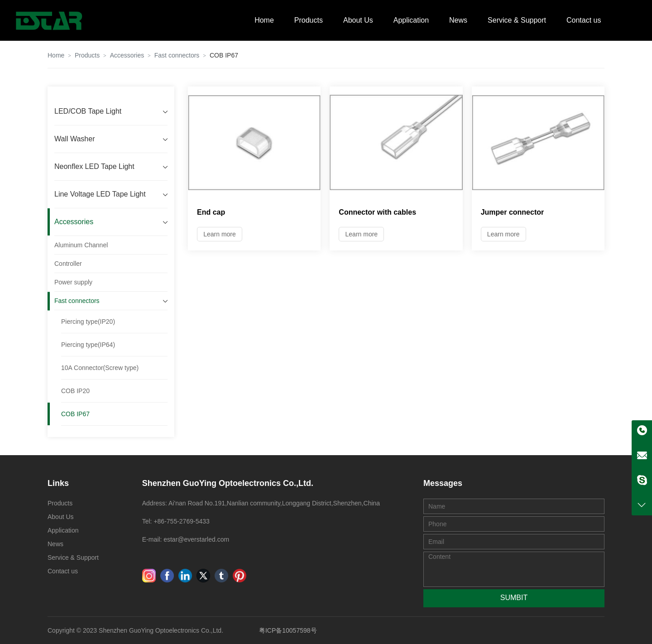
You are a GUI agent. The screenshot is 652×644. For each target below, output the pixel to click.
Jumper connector (513, 212)
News (458, 20)
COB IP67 (75, 414)
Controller (68, 264)
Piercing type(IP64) (88, 345)
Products (309, 20)
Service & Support (517, 20)
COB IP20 (75, 391)
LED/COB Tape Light (88, 111)
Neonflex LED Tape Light (94, 166)
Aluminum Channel (81, 245)
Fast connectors (177, 55)
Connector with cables (377, 212)
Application (411, 20)
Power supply (73, 282)
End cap (211, 212)
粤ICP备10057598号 (288, 630)
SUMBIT (514, 598)
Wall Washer (75, 139)
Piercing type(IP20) (88, 322)
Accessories (127, 55)
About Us (358, 20)
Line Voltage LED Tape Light (100, 194)
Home (264, 20)
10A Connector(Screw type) (100, 368)
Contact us (584, 20)
